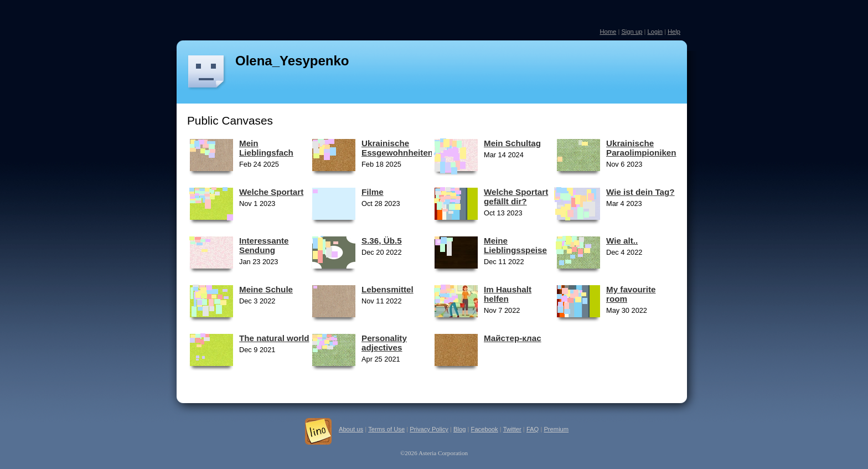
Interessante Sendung (264, 245)
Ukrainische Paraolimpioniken (641, 148)
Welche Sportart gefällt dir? (516, 197)
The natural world (274, 338)
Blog (459, 429)
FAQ (533, 429)
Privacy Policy (429, 429)
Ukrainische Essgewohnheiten (397, 148)
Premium (556, 429)
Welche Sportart (271, 192)
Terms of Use (386, 429)
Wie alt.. (622, 241)
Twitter (512, 429)
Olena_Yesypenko (292, 61)
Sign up (632, 32)
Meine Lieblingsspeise (515, 245)
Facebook (485, 429)
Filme (373, 192)
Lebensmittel (387, 289)
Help (674, 32)
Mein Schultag (512, 143)
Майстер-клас (513, 338)
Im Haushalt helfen (508, 294)
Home (608, 32)
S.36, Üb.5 (382, 241)
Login (655, 32)
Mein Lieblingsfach (266, 148)
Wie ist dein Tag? (640, 192)
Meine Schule (266, 289)
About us (351, 429)
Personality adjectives (384, 343)
